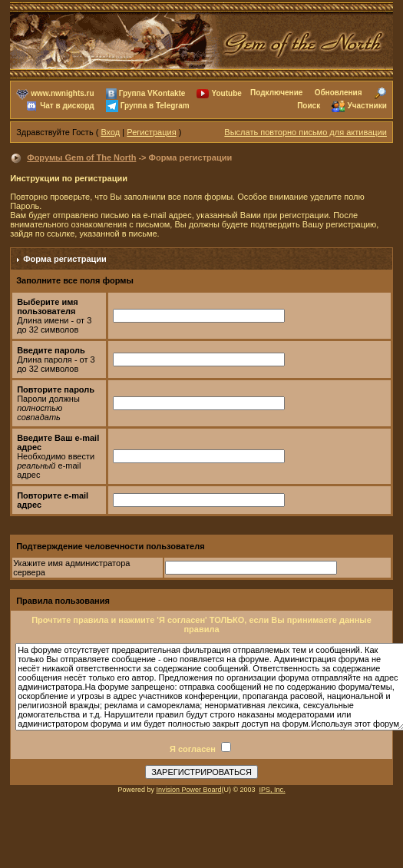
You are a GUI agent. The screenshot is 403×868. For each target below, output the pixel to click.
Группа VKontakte (152, 93)
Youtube (227, 93)
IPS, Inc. (273, 790)
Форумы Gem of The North (81, 157)
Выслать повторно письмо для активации (306, 132)
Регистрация (151, 132)
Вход (110, 132)
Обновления (339, 93)
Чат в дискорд (67, 106)
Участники (367, 106)
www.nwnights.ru (62, 93)
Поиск (309, 106)
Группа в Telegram (155, 106)
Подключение (276, 93)
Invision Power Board (188, 790)
